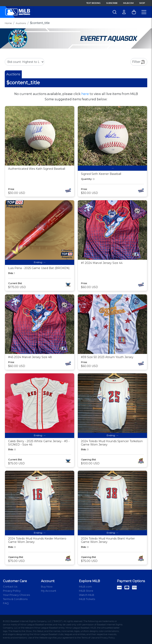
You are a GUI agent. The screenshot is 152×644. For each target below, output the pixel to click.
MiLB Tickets (87, 599)
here (85, 94)
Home (8, 23)
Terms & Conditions (15, 599)
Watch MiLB (87, 595)
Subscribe (112, 3)
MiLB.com (128, 3)
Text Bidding (93, 3)
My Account (49, 591)
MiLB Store (86, 591)
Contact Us (10, 586)
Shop (142, 3)
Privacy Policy (12, 591)
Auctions (21, 23)
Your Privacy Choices (16, 595)
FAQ (6, 603)
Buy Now (47, 586)
